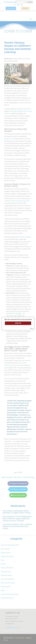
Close (32, 328)
